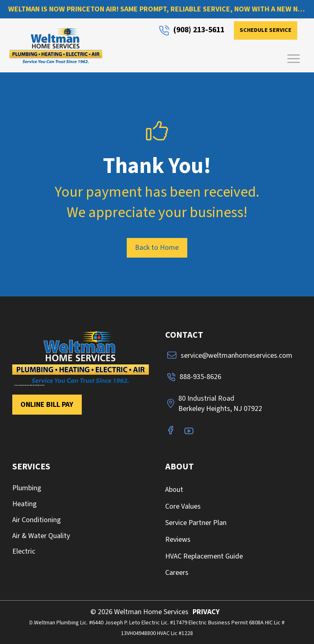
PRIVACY (206, 612)
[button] (294, 59)
